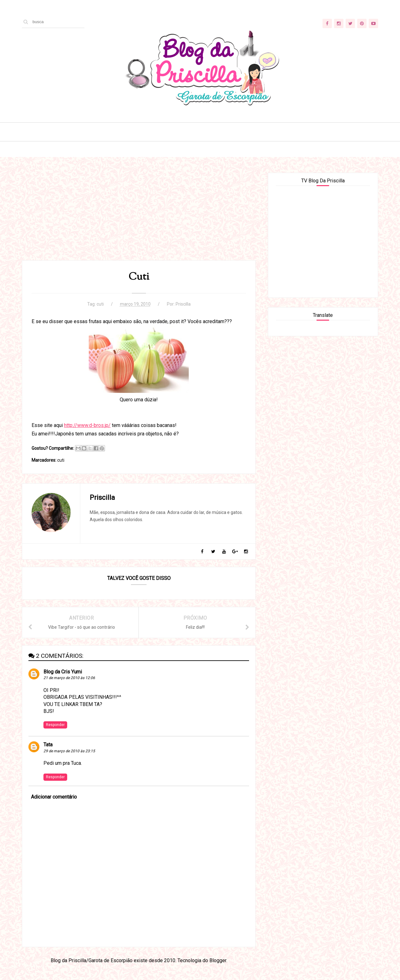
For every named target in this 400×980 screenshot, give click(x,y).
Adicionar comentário (54, 797)
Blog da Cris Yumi (63, 672)
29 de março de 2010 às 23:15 (69, 751)
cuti (100, 304)
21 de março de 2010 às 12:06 (69, 678)
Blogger (218, 960)
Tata (48, 745)
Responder (55, 725)
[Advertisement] (139, 216)
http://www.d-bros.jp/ (87, 425)
